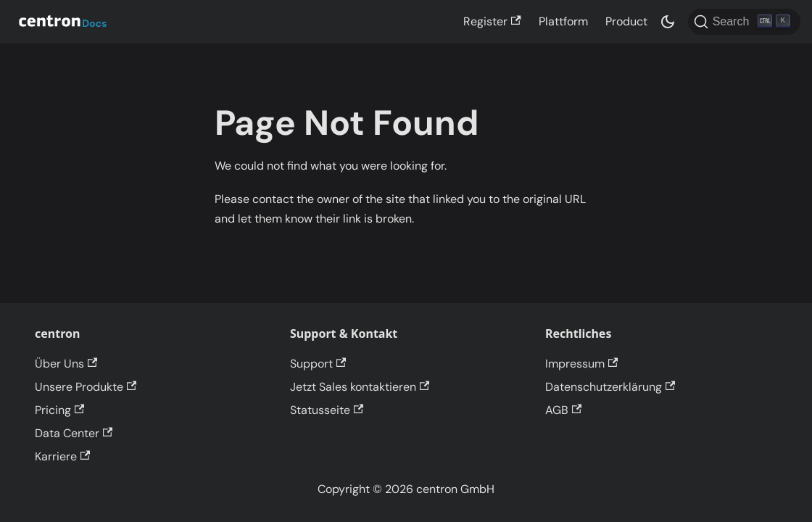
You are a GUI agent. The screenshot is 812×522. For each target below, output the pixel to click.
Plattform (563, 21)
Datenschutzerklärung (610, 387)
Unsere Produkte (86, 387)
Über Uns (66, 364)
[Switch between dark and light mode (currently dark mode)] (668, 22)
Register (492, 21)
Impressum (581, 364)
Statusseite (327, 410)
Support (318, 364)
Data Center (74, 433)
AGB (563, 410)
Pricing (59, 410)
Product (626, 21)
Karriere (62, 456)
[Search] (744, 22)
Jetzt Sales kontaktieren (360, 387)
